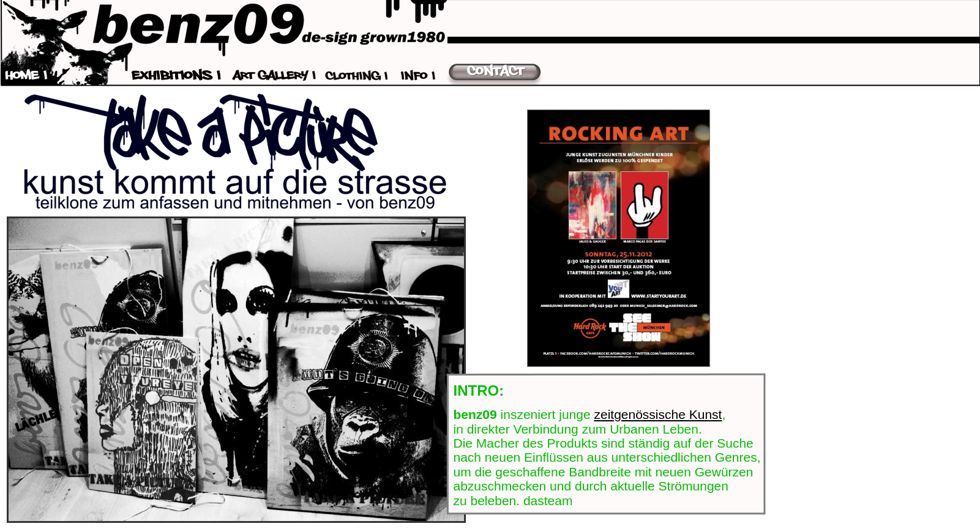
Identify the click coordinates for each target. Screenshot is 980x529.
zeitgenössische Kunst (658, 414)
